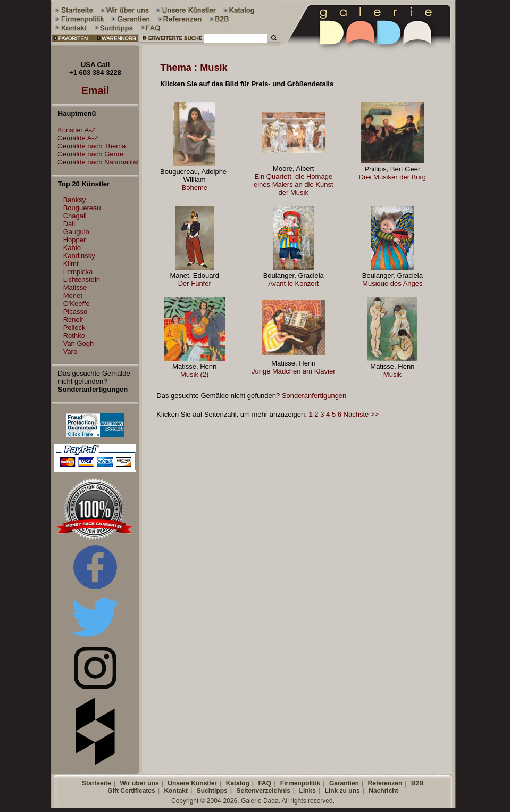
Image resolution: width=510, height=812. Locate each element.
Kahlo (72, 248)
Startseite (97, 783)
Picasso (76, 312)
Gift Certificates (131, 791)
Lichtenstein (82, 280)
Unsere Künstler (192, 783)
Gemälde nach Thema (89, 146)
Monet (73, 296)
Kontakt (176, 791)
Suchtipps (212, 791)
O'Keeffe (77, 304)
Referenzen (385, 783)
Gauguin (76, 232)
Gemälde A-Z (75, 138)
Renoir (73, 320)
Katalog (238, 783)
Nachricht (383, 791)
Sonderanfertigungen (314, 396)
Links (308, 791)
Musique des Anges (392, 283)
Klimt (71, 264)
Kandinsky (79, 256)
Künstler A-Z (74, 130)
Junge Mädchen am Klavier (294, 371)
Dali (69, 224)
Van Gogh (79, 343)
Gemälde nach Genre (88, 154)
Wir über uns (139, 783)
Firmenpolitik (300, 783)
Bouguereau (82, 208)
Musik (392, 374)
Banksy (75, 200)
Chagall (75, 216)
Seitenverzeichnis (263, 791)
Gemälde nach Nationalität (95, 162)
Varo (70, 351)
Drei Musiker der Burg (392, 177)
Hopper (75, 240)
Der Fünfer (195, 283)
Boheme (195, 188)
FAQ (265, 783)
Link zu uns (342, 791)
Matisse (75, 288)
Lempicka (78, 272)
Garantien (344, 783)
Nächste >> (361, 414)
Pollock (74, 328)
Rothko (74, 335)
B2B (417, 783)
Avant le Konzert (293, 283)
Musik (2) (194, 374)
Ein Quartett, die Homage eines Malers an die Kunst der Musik (294, 184)
